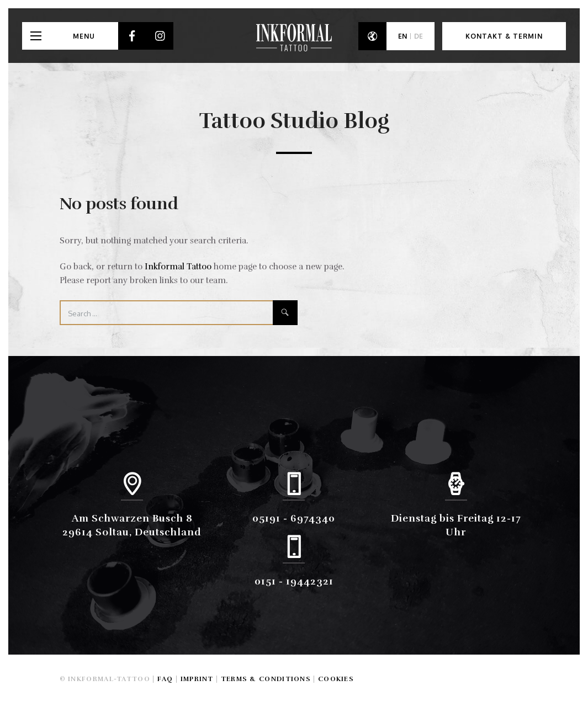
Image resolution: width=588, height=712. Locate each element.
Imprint (197, 679)
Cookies (336, 679)
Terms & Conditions (266, 679)
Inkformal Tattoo (178, 267)
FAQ (165, 679)
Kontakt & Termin (504, 36)
